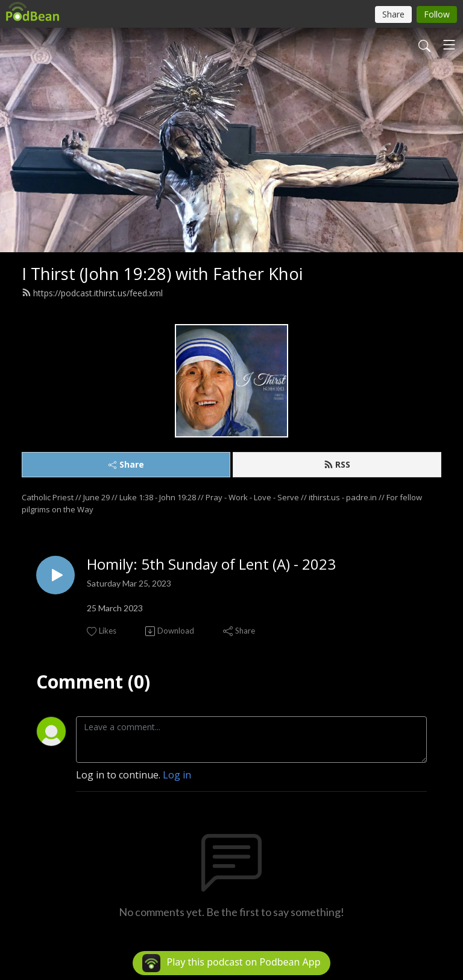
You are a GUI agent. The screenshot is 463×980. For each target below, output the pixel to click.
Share (126, 464)
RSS (337, 464)
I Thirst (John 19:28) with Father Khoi (162, 274)
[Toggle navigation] (449, 45)
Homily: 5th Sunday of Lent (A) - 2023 (211, 565)
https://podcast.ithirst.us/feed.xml (92, 293)
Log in (177, 775)
